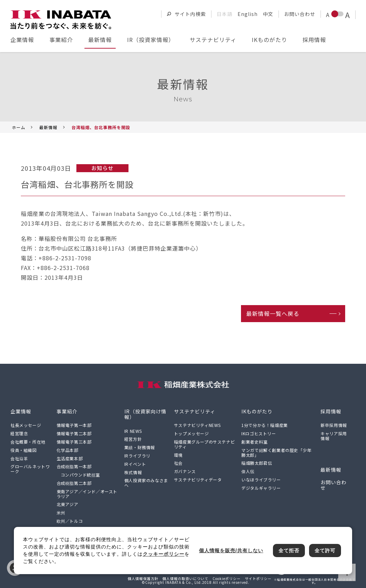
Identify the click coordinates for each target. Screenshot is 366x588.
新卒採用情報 (334, 425)
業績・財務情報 (140, 447)
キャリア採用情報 (334, 436)
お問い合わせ (300, 14)
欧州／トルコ (70, 521)
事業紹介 (61, 40)
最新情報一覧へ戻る (273, 313)
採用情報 (314, 40)
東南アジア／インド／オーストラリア (87, 494)
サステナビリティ (213, 40)
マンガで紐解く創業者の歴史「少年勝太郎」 (276, 452)
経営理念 (19, 433)
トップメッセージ (192, 433)
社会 (178, 463)
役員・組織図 (24, 450)
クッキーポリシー (164, 554)
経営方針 (133, 439)
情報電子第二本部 (74, 433)
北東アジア (68, 504)
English (248, 14)
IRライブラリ (137, 456)
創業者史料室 (255, 442)
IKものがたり (269, 40)
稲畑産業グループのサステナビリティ (204, 444)
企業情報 (22, 40)
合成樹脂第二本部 (74, 483)
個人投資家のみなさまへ (146, 483)
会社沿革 (19, 458)
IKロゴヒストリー (259, 433)
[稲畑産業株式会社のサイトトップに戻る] (61, 20)
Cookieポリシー (227, 578)
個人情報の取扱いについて (185, 578)
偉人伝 (248, 471)
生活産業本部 (70, 458)
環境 (178, 455)
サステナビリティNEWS (197, 425)
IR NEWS (133, 431)
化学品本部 (68, 450)
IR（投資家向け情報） (145, 414)
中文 (268, 14)
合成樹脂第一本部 (74, 466)
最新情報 (100, 40)
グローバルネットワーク (30, 469)
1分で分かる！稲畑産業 (265, 425)
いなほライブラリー (261, 480)
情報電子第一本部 (74, 425)
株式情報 (133, 472)
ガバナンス (185, 471)
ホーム (19, 127)
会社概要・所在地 (28, 442)
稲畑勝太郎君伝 (257, 463)
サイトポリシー (258, 578)
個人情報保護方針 (143, 578)
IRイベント (135, 464)
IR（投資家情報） (151, 40)
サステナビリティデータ (198, 480)
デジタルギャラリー (261, 488)
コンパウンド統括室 (80, 475)
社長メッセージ (26, 425)
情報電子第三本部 (74, 442)
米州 (61, 513)
